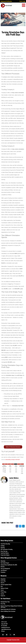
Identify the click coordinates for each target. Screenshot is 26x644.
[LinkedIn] (3, 635)
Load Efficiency (4, 570)
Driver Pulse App (4, 551)
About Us (2, 583)
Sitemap (3, 631)
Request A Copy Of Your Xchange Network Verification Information (11, 607)
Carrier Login (22, 1)
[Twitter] (10, 635)
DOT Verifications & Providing (7, 549)
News (2, 586)
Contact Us (3, 596)
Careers (2, 590)
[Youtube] (14, 635)
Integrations (3, 579)
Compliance (3, 572)
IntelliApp (3, 546)
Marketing (3, 548)
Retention (3, 567)
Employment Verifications (6, 1)
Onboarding (3, 561)
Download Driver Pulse (5, 602)
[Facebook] (7, 635)
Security (2, 594)
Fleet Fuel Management (5, 569)
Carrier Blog (3, 581)
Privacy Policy (3, 592)
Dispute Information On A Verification (8, 609)
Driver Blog (3, 604)
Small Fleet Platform (5, 553)
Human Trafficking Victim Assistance (8, 611)
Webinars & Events (4, 588)
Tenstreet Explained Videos (6, 585)
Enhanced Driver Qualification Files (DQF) (9, 565)
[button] (17, 526)
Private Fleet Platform (5, 555)
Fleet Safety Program (5, 563)
